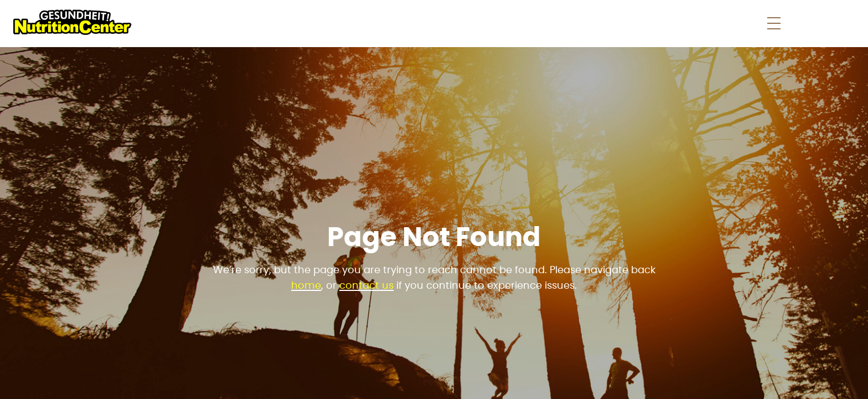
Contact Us (744, 23)
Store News (565, 23)
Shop (497, 23)
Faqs (622, 23)
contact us (366, 286)
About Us (674, 23)
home (306, 286)
